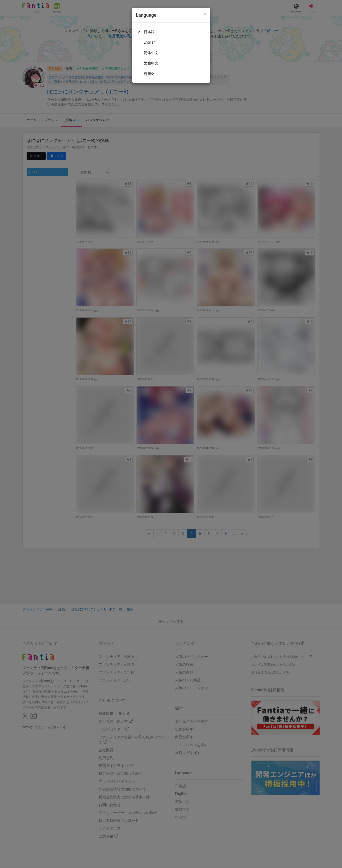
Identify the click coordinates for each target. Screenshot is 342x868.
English (150, 42)
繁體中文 (151, 63)
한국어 (149, 74)
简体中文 (151, 53)
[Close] (205, 14)
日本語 (149, 32)
